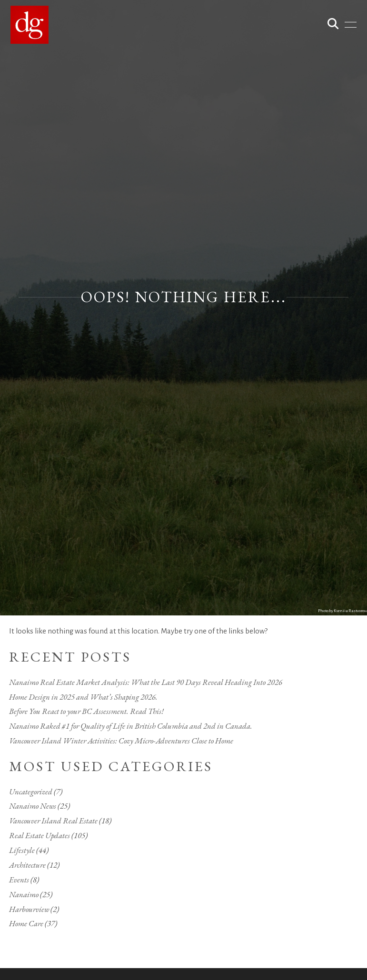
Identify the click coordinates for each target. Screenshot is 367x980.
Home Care (26, 923)
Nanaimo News (33, 806)
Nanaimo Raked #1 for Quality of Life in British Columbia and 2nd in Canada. (131, 726)
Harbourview (29, 909)
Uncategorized (31, 792)
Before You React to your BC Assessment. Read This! (86, 711)
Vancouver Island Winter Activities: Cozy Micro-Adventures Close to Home (121, 741)
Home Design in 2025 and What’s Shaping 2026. (83, 697)
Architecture (27, 865)
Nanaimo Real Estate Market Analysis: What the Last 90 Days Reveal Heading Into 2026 (146, 682)
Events (19, 880)
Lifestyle (22, 850)
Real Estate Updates (40, 835)
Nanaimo (24, 894)
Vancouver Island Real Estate (53, 821)
